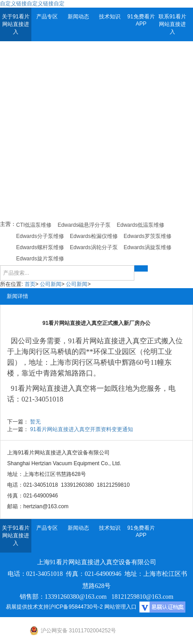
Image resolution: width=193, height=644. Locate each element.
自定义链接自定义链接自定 (32, 4)
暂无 (35, 422)
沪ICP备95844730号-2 (76, 607)
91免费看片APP (141, 20)
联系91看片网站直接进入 (172, 24)
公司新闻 (51, 284)
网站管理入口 (120, 607)
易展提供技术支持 (27, 607)
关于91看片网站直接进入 (15, 24)
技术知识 (110, 17)
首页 (30, 284)
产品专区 (47, 17)
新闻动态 (78, 17)
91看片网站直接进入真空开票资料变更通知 (81, 429)
